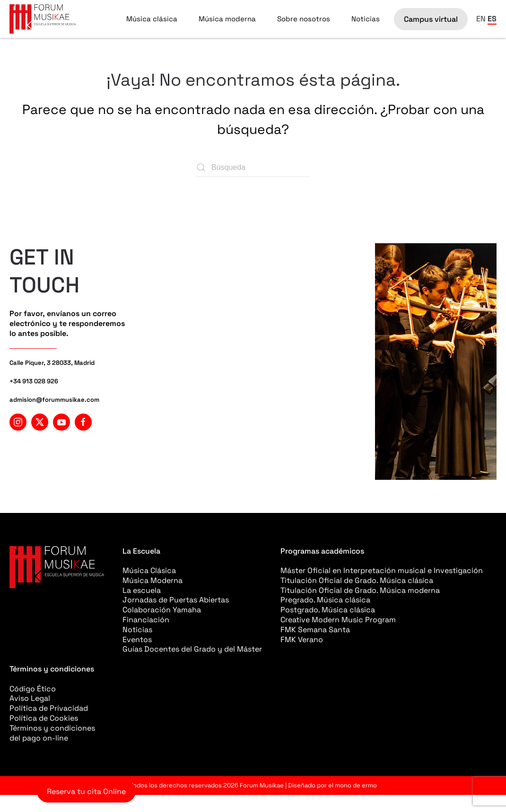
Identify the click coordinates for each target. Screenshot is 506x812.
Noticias (366, 19)
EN (481, 19)
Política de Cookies (44, 718)
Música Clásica (149, 570)
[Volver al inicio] (43, 19)
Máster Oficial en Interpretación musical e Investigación (382, 570)
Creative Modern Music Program (338, 620)
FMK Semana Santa (315, 630)
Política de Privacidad (49, 708)
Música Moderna (153, 580)
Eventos (137, 640)
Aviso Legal (30, 698)
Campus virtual (431, 19)
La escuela (142, 590)
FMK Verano (302, 640)
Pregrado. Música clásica (325, 600)
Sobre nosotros (304, 19)
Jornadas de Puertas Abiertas (176, 600)
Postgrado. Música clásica (328, 610)
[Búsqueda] (253, 168)
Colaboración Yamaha (162, 610)
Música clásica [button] (152, 19)
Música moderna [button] (227, 19)
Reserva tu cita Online (86, 791)
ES (492, 19)
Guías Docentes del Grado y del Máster (192, 649)
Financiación (146, 620)
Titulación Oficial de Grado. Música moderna (360, 590)
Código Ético (33, 689)
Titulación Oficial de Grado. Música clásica (357, 580)
